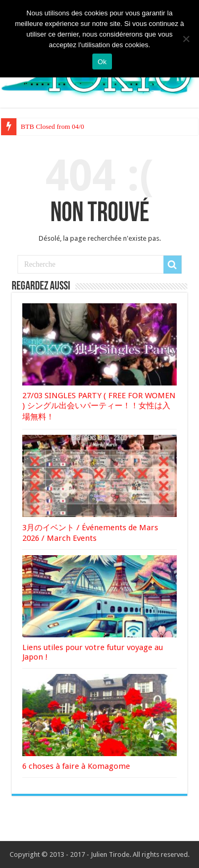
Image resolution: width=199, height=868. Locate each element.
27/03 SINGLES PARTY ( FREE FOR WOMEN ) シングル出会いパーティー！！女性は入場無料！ (99, 406)
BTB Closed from (45, 126)
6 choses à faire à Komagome (76, 766)
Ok (102, 62)
